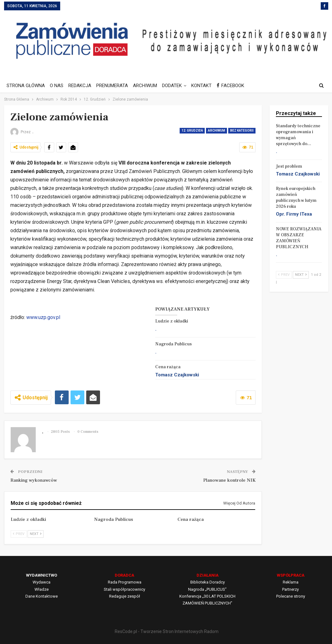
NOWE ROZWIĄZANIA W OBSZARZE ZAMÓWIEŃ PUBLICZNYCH (299, 238)
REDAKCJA (82, 86)
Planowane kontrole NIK (229, 480)
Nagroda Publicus (174, 344)
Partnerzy (290, 589)
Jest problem (289, 166)
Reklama (291, 582)
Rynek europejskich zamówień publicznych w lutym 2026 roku (296, 198)
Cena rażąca (168, 367)
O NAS (58, 86)
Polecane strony (291, 596)
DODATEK (177, 86)
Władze (42, 589)
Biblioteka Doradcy (208, 582)
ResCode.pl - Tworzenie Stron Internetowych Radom (167, 631)
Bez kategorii (242, 131)
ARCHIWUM (149, 86)
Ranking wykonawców (34, 480)
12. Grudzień (192, 131)
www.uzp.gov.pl (43, 317)
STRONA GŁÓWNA (26, 86)
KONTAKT (207, 86)
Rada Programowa (125, 582)
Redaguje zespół (125, 596)
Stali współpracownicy (124, 589)
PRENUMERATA (115, 86)
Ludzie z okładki (172, 321)
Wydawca (42, 582)
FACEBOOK (237, 86)
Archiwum (216, 131)
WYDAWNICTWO (42, 575)
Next (36, 534)
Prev (19, 534)
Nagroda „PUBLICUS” (207, 589)
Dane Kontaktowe (42, 596)
